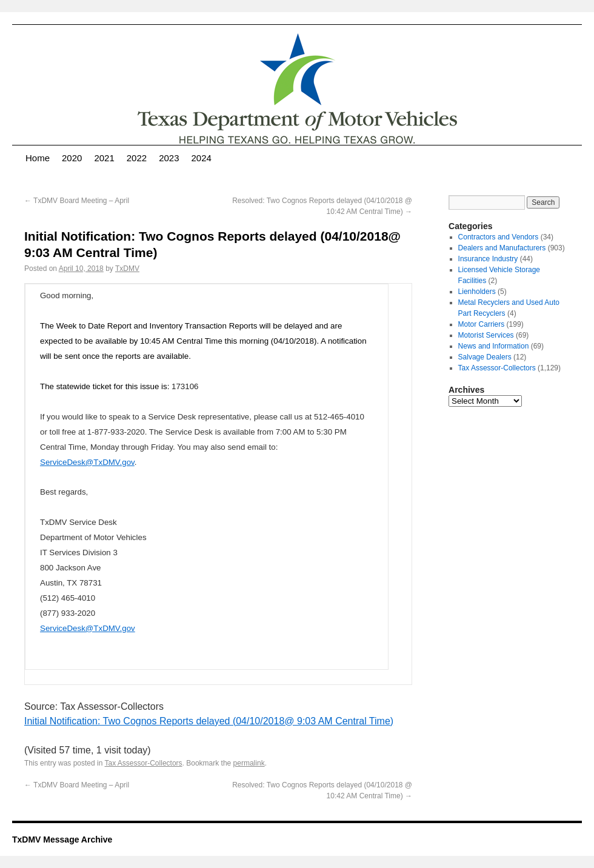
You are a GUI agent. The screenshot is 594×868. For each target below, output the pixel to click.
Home (38, 158)
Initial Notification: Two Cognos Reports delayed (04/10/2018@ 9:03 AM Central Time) (209, 721)
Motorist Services (486, 335)
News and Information (494, 346)
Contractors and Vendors (499, 237)
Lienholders (477, 292)
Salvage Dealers (485, 357)
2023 (169, 158)
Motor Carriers (482, 324)
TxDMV (127, 269)
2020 (72, 158)
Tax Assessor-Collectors (144, 763)
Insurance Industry (488, 259)
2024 (202, 158)
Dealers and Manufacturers (502, 248)
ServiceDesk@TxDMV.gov (87, 462)
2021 (104, 158)
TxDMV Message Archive (62, 840)
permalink (249, 763)
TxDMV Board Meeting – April (77, 201)
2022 (137, 158)
